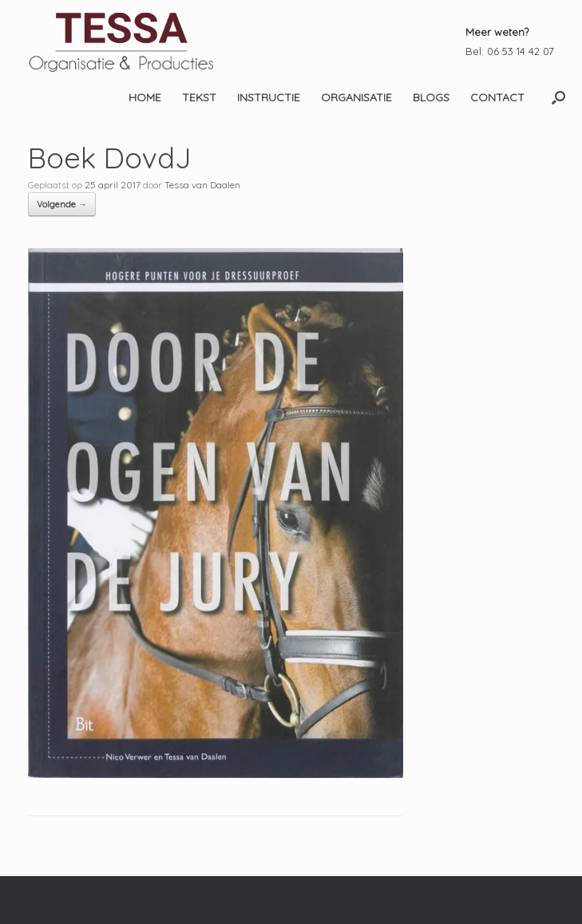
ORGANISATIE (356, 97)
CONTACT (497, 97)
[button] (558, 97)
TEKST (199, 97)
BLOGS (431, 97)
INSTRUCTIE (269, 97)
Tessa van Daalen (202, 185)
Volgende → (62, 204)
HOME (145, 97)
